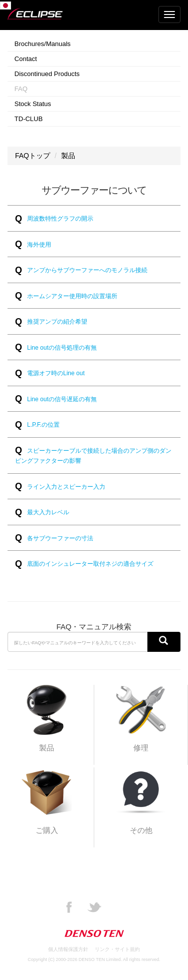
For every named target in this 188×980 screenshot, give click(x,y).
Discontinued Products (47, 74)
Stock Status (33, 104)
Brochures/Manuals (43, 44)
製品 (68, 156)
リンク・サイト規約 (117, 949)
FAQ (21, 89)
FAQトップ (33, 156)
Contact (26, 59)
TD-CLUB (29, 119)
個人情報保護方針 (68, 949)
